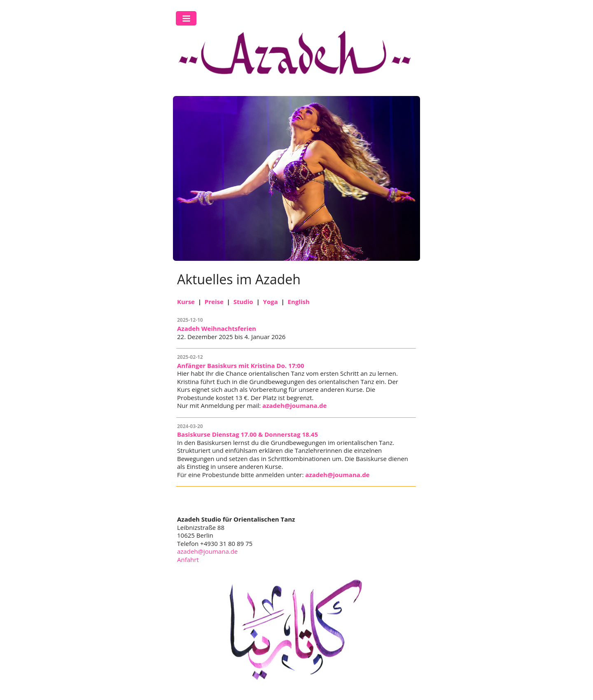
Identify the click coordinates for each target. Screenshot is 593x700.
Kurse (186, 302)
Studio (243, 302)
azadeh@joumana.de (294, 405)
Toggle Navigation (186, 18)
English (299, 302)
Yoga (271, 302)
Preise (214, 302)
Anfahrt (188, 560)
